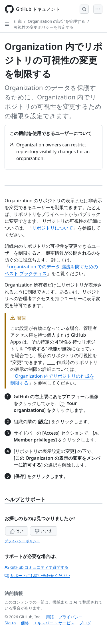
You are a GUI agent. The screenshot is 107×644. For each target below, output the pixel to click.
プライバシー (70, 617)
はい (17, 531)
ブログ (85, 623)
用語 (50, 617)
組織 (18, 21)
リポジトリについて (53, 228)
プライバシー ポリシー (22, 541)
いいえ (44, 531)
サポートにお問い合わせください (37, 575)
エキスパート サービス (54, 623)
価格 (25, 623)
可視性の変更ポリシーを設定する (44, 27)
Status (10, 623)
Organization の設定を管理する (56, 21)
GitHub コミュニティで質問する (37, 567)
